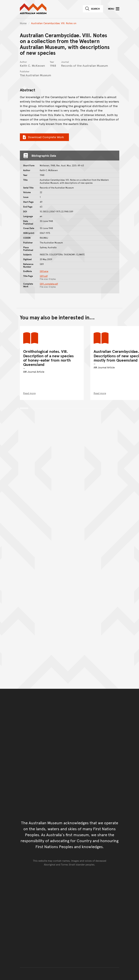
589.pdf (44, 276)
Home (23, 23)
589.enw (44, 271)
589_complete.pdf (49, 284)
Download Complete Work (43, 137)
